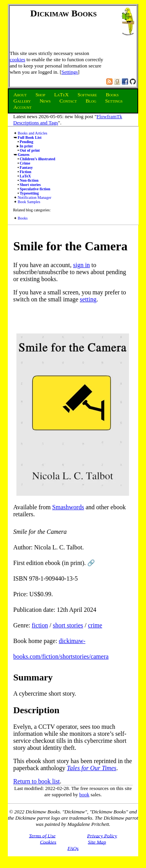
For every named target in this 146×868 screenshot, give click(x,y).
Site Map (97, 842)
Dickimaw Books (64, 13)
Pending (26, 142)
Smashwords (68, 507)
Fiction (25, 172)
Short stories (30, 185)
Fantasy (26, 167)
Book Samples (29, 202)
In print (26, 146)
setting (88, 299)
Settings (70, 72)
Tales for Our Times (92, 768)
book (84, 794)
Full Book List (29, 137)
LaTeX (25, 176)
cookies (18, 59)
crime (95, 625)
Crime (25, 163)
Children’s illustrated (37, 159)
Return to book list (37, 781)
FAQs (73, 848)
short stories (68, 625)
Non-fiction (29, 180)
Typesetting (29, 193)
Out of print (30, 150)
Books (23, 218)
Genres (23, 155)
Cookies (48, 842)
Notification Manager (34, 198)
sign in (82, 265)
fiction (40, 625)
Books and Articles (32, 133)
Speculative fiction (35, 189)
